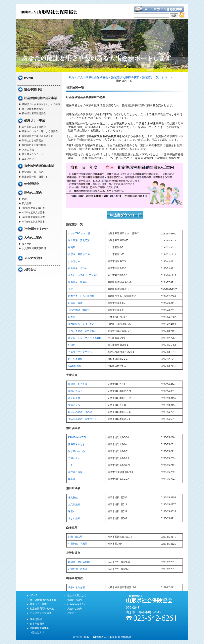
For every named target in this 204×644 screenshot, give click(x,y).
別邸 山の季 (75, 537)
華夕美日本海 (75, 472)
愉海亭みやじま (76, 444)
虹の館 (72, 345)
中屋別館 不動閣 (78, 544)
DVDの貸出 (28, 150)
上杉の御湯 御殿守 (79, 310)
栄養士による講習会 (33, 141)
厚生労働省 (36, 619)
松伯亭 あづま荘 (78, 384)
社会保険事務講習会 (33, 109)
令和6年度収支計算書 (33, 213)
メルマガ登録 (33, 258)
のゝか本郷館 (75, 359)
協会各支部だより (77, 595)
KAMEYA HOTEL (77, 437)
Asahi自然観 (75, 366)
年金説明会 (32, 184)
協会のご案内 (33, 193)
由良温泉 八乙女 (78, 268)
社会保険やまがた (36, 229)
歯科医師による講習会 (34, 127)
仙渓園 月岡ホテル (79, 254)
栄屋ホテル (74, 405)
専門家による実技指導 (34, 145)
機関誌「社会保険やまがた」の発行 (41, 104)
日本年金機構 (37, 624)
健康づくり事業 (35, 121)
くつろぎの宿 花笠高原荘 (82, 331)
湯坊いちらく (75, 391)
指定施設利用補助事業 (39, 166)
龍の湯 (72, 479)
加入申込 (27, 244)
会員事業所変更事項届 (34, 248)
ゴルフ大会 (28, 159)
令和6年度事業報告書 (33, 208)
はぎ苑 (72, 317)
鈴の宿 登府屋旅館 (79, 562)
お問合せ (30, 269)
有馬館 (72, 247)
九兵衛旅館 (74, 504)
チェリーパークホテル (80, 352)
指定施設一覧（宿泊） (34, 172)
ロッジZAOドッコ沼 (79, 233)
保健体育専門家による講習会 (37, 136)
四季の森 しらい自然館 (81, 296)
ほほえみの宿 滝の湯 (80, 412)
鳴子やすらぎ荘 (76, 587)
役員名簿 (27, 203)
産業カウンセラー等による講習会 (40, 131)
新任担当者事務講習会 (34, 113)
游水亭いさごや (76, 451)
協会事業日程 (33, 89)
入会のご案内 (33, 238)
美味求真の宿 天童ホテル (82, 419)
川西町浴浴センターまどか (82, 324)
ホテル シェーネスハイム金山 (85, 338)
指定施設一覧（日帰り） (35, 177)
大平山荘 (73, 289)
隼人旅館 (73, 498)
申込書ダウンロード (33, 154)
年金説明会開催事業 (41, 613)
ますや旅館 (74, 518)
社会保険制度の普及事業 (41, 98)
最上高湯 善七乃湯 (79, 240)
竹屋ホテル (74, 458)
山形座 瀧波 (75, 303)
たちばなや (74, 261)
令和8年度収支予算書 (33, 222)
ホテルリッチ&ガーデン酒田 (83, 275)
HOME (29, 78)
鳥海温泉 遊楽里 (78, 282)
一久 (71, 465)
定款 (24, 199)
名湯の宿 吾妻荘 (78, 569)
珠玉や (72, 511)
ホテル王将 (74, 398)
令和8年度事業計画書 (33, 217)
